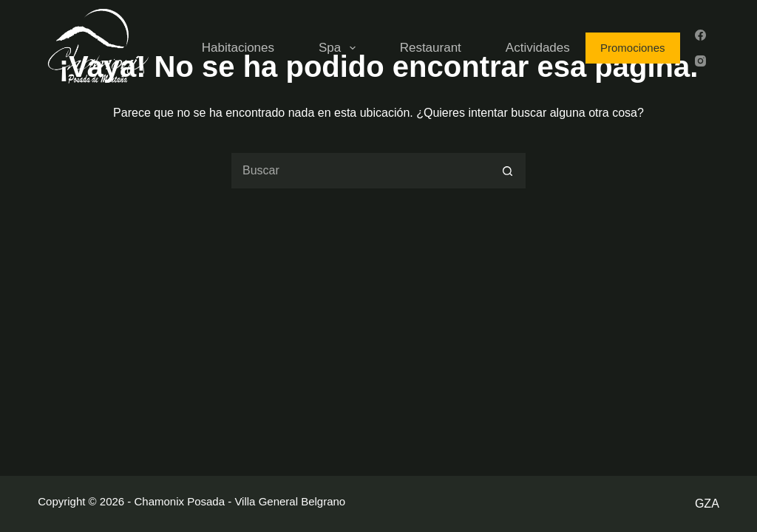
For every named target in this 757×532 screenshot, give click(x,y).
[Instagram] (700, 61)
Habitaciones (238, 48)
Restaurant (431, 48)
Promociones (633, 48)
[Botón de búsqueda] (508, 171)
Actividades (538, 48)
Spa (340, 48)
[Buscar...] (360, 171)
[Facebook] (700, 35)
